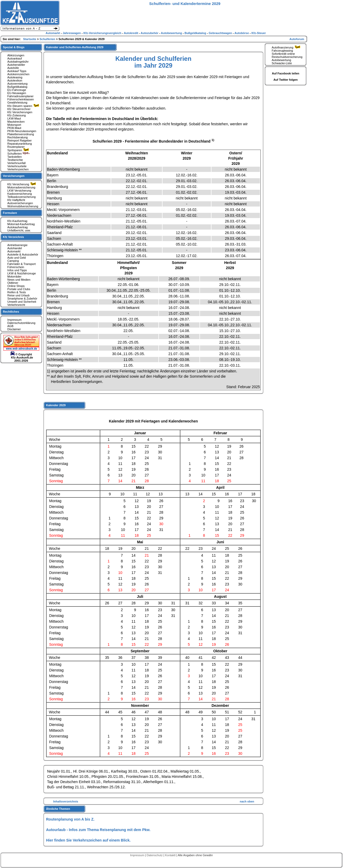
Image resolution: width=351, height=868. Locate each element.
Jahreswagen (72, 33)
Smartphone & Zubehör (22, 299)
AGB (10, 326)
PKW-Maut (14, 128)
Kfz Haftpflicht (16, 200)
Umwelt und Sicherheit (22, 302)
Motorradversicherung (21, 187)
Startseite (30, 39)
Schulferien (19, 154)
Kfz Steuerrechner (19, 109)
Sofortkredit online (283, 54)
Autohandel (15, 248)
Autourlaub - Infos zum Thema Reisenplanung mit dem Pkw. (98, 830)
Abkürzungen (16, 55)
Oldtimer (13, 283)
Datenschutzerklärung (21, 323)
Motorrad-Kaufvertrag (21, 224)
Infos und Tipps (17, 270)
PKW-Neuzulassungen (22, 131)
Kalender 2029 (56, 405)
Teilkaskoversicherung (21, 197)
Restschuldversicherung (287, 57)
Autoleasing (15, 77)
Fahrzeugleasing (282, 51)
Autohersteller (16, 65)
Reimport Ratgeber (19, 140)
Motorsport (14, 125)
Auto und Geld (16, 258)
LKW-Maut (14, 118)
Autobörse (242, 33)
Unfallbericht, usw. (19, 230)
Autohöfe (13, 68)
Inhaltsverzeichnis (66, 801)
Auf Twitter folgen (286, 80)
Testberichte (15, 160)
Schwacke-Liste (282, 63)
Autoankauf (15, 58)
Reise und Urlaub (18, 295)
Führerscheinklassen (21, 99)
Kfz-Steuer (259, 33)
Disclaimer (14, 329)
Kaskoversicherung (20, 194)
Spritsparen (19, 150)
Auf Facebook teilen (286, 73)
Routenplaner (16, 147)
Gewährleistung (17, 102)
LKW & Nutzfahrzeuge (22, 273)
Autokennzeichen (18, 74)
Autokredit (131, 33)
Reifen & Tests (17, 292)
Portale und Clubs (19, 289)
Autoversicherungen (20, 203)
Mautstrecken (16, 122)
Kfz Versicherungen (20, 112)
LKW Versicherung (19, 191)
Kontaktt (171, 855)
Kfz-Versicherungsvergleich (103, 33)
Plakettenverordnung (21, 134)
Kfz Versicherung (22, 184)
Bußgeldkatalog (17, 87)
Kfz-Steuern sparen (24, 106)
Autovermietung (17, 84)
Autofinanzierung (287, 47)
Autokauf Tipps (17, 71)
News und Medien (19, 280)
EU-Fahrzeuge (17, 90)
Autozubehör (150, 33)
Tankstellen (15, 157)
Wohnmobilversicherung (23, 206)
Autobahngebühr (18, 62)
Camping (13, 261)
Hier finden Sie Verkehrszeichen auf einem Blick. (88, 840)
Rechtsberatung (18, 137)
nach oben (247, 801)
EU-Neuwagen (17, 93)
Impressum (14, 320)
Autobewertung (281, 60)
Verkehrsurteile (17, 166)
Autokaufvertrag (18, 227)
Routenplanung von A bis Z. (70, 819)
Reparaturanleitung (20, 144)
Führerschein (16, 267)
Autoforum (297, 39)
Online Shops (16, 286)
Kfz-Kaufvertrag (17, 221)
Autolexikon (15, 80)
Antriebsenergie (17, 245)
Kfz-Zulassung (16, 115)
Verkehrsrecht (16, 305)
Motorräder (14, 276)
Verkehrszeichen (18, 169)
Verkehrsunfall (16, 163)
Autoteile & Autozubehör (23, 254)
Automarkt (14, 251)
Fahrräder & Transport (21, 264)
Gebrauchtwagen (221, 33)
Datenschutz (155, 855)
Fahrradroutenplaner (20, 96)
